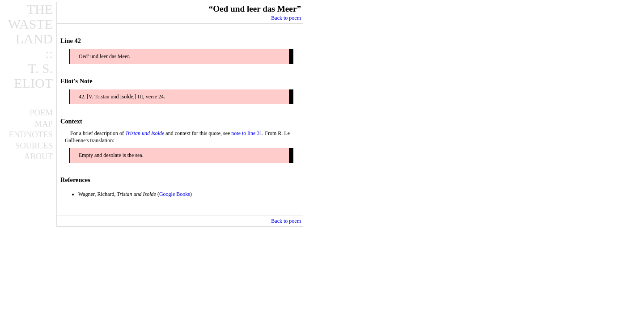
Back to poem (286, 18)
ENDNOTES (31, 135)
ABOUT (38, 157)
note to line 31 (247, 133)
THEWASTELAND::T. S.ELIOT (30, 46)
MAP (44, 124)
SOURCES (34, 146)
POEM (41, 113)
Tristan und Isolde (145, 133)
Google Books (175, 194)
